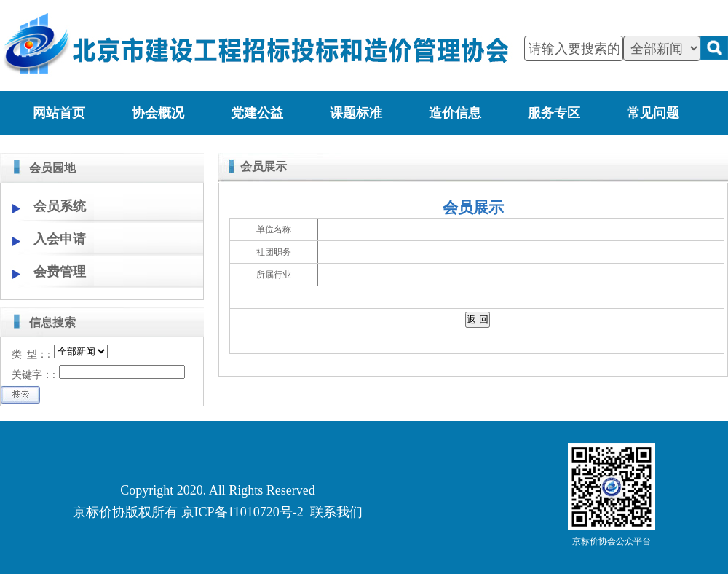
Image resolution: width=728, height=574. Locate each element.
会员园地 (52, 168)
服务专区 (554, 113)
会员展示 (264, 166)
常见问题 (653, 113)
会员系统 (60, 206)
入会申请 (60, 239)
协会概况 (158, 113)
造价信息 (455, 113)
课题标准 (356, 113)
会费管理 (60, 272)
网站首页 (59, 113)
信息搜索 (52, 322)
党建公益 (257, 113)
